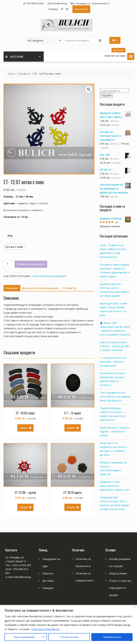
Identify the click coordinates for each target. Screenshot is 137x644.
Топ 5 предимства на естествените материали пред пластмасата (115, 397)
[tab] (12, 288)
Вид (10, 236)
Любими (53, 9)
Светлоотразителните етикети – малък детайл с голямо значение (115, 346)
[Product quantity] (9, 264)
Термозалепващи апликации (49, 276)
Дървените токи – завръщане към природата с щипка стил (115, 486)
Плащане (48, 588)
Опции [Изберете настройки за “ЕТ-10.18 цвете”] (71, 507)
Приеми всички (112, 637)
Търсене (106, 95)
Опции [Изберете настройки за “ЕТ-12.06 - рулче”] (24, 507)
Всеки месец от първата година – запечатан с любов (115, 431)
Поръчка (48, 573)
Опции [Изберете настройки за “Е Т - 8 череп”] (71, 428)
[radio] (14, 247)
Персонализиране (24, 637)
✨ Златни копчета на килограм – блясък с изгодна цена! (113, 362)
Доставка (48, 581)
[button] (131, 56)
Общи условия (118, 573)
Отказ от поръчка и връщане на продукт (120, 588)
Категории (14, 57)
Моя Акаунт (81, 9)
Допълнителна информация (40, 288)
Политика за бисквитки (45, 629)
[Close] (135, 607)
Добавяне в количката (31, 264)
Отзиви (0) (69, 288)
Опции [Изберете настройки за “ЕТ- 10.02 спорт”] (24, 428)
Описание (12, 288)
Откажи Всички (69, 637)
